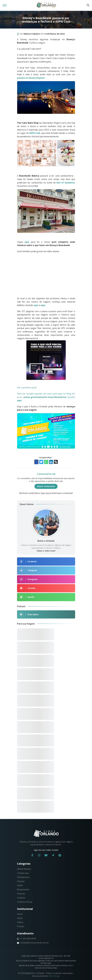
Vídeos (20, 922)
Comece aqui (23, 873)
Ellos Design (54, 976)
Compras (21, 898)
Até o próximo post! (28, 388)
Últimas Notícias (24, 869)
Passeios (21, 894)
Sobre (20, 918)
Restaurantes (23, 889)
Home (20, 914)
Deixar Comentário (46, 486)
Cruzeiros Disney (25, 902)
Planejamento (23, 877)
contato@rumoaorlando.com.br (33, 943)
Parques (21, 881)
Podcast (21, 926)
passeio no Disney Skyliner (31, 78)
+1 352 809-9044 (27, 939)
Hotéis (20, 885)
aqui (27, 242)
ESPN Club (35, 133)
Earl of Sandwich (66, 183)
